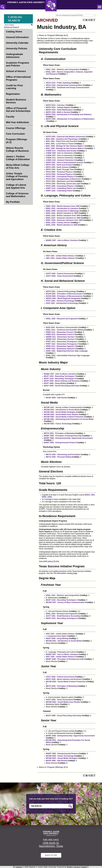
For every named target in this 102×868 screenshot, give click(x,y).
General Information (17, 37)
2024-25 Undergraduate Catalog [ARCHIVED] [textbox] (69, 15)
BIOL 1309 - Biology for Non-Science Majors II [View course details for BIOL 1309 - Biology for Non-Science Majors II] (65, 148)
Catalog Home (14, 32)
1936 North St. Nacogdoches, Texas (51, 844)
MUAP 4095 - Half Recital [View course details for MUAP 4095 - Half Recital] (56, 398)
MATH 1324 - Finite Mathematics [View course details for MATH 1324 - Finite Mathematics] (60, 110)
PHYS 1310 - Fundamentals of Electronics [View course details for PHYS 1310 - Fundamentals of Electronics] (64, 179)
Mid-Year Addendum (17, 122)
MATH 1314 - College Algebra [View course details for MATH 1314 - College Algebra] (58, 107)
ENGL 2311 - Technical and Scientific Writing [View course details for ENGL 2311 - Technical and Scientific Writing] (65, 330)
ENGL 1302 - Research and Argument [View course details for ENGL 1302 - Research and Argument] (62, 319)
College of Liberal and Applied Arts (16, 186)
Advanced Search (12, 27)
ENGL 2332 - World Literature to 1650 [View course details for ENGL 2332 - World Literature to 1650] (62, 225)
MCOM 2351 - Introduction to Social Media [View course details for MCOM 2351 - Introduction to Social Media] (62, 410)
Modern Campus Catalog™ (78, 867)
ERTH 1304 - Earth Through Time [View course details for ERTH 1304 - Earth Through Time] (60, 169)
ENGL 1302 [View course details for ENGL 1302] (47, 497)
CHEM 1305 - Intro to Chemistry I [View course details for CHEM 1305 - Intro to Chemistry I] (60, 153)
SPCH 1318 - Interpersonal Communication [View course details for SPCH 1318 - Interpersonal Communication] (64, 85)
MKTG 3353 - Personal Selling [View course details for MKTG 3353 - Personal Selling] (59, 457)
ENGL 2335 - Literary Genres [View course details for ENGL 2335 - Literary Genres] (58, 223)
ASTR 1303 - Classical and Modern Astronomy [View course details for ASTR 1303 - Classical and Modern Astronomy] (66, 137)
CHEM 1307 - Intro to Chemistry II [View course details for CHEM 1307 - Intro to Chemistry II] (60, 155)
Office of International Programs (18, 78)
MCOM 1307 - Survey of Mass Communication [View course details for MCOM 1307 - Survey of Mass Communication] (63, 407)
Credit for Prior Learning (14, 87)
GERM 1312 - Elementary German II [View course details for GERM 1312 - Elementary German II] (61, 339)
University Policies (17, 48)
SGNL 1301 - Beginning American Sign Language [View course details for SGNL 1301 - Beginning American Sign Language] (67, 351)
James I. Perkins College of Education (18, 158)
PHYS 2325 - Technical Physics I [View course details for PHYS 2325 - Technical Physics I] (60, 172)
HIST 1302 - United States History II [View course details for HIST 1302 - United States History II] (61, 258)
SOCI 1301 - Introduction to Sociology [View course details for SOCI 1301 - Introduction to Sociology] (62, 303)
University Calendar (17, 43)
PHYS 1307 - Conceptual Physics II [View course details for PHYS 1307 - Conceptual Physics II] (61, 177)
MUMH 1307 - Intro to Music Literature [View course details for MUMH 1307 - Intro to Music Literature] (62, 240)
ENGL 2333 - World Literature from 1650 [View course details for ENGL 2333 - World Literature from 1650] (63, 206)
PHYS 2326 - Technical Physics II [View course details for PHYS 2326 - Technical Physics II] (60, 174)
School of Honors (16, 71)
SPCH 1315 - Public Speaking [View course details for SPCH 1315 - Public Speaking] (58, 83)
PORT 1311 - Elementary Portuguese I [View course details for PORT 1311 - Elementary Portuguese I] (62, 342)
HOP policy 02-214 (51, 561)
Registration (13, 94)
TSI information (60, 573)
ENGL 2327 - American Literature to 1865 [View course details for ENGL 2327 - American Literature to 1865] (63, 218)
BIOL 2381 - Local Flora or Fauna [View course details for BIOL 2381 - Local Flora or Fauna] (60, 144)
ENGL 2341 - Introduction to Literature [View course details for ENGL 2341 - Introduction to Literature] (62, 208)
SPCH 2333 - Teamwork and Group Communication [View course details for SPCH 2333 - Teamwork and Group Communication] (68, 87)
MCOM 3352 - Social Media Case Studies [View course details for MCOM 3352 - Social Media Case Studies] (61, 414)
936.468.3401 (51, 840)
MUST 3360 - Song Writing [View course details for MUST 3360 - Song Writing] (55, 383)
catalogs (19, 867)
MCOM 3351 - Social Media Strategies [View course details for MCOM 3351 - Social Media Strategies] (60, 412)
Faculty (10, 117)
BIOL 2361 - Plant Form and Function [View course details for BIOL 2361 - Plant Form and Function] (62, 141)
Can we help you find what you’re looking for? (51, 799)
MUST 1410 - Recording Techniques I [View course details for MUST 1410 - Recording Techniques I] (60, 376)
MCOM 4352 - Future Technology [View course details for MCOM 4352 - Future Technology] (58, 424)
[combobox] (76, 15)
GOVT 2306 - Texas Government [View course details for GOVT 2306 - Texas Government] (60, 276)
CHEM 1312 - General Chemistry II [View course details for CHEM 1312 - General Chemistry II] (60, 160)
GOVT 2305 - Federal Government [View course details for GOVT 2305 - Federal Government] (60, 274)
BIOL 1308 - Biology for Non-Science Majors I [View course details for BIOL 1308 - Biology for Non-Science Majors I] (65, 146)
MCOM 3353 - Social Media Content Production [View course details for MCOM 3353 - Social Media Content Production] (64, 417)
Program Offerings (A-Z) (17, 141)
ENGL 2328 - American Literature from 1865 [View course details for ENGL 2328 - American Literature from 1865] (64, 220)
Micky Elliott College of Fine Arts (18, 166)
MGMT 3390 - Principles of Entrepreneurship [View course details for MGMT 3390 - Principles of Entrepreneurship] (63, 436)
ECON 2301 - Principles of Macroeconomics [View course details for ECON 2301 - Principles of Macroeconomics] (64, 294)
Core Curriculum (15, 134)
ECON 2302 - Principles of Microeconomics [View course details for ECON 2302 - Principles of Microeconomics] (64, 296)
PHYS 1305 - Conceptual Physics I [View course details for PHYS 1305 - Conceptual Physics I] (60, 186)
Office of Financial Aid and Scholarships (18, 110)
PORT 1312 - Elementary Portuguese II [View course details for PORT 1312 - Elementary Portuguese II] (62, 344)
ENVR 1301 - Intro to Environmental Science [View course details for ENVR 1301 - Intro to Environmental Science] (65, 163)
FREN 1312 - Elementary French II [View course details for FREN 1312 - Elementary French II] (60, 334)
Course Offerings (16, 128)
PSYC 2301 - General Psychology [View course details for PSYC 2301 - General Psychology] (60, 301)
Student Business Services (16, 101)
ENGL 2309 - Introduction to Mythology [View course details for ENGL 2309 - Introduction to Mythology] (63, 211)
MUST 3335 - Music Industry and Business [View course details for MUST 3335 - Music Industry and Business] (62, 381)
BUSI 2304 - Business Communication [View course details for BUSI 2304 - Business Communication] (62, 327)
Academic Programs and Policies (18, 64)
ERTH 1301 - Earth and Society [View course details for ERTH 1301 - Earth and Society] (59, 165)
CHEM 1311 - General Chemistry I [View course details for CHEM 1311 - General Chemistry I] (60, 158)
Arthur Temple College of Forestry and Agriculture (17, 176)
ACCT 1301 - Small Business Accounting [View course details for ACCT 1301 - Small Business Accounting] (63, 616)
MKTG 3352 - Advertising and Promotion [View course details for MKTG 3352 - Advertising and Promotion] (63, 455)
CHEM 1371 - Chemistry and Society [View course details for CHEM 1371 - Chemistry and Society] (61, 151)
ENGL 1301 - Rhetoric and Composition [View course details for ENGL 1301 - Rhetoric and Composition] (63, 69)
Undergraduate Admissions (14, 56)
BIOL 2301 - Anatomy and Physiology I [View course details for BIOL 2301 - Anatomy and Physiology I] (62, 139)
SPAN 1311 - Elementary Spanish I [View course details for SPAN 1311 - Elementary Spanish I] (60, 346)
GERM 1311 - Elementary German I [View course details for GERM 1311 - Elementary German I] (61, 337)
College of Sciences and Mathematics (17, 195)
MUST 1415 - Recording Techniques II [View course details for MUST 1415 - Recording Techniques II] (60, 379)
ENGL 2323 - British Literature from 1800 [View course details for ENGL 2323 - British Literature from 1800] (63, 216)
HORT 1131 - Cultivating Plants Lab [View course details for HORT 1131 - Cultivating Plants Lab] (61, 188)
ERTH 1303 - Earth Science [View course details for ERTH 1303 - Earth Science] (57, 167)
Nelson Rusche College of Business (17, 149)
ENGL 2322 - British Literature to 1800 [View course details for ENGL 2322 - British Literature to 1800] (62, 213)
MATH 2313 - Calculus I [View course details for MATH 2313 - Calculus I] (56, 105)
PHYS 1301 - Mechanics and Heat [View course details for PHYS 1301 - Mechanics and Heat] (60, 181)
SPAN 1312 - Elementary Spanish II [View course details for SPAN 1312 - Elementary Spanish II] (61, 349)
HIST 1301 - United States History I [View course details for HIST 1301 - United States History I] (61, 256)
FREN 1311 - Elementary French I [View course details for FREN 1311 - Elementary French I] (60, 332)
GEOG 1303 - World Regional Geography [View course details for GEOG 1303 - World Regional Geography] (63, 298)
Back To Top (51, 855)
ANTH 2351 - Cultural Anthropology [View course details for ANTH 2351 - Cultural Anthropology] (61, 291)
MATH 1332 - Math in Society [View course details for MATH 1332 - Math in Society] (58, 112)
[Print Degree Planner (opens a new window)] (84, 20)
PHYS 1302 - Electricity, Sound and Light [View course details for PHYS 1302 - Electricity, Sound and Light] (63, 184)
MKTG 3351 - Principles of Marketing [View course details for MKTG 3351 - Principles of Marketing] (59, 433)
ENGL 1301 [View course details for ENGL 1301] (90, 495)
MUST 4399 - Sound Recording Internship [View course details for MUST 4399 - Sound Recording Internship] (62, 386)
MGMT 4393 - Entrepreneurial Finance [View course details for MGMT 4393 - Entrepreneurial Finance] (60, 443)
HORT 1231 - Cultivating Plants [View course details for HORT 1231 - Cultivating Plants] (59, 191)
